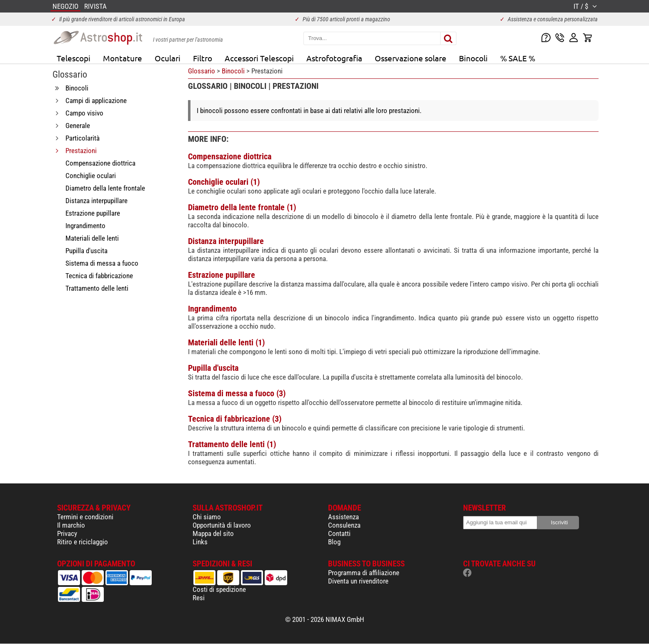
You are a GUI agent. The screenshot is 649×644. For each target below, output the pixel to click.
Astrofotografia (334, 58)
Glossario (202, 71)
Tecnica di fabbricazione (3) (235, 419)
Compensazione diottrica (230, 156)
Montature (123, 58)
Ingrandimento (212, 309)
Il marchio (71, 525)
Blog (334, 542)
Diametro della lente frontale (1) (242, 207)
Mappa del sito (213, 533)
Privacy (67, 533)
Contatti (339, 533)
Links (200, 542)
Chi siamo (207, 517)
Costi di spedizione (219, 589)
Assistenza (343, 517)
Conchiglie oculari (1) (224, 182)
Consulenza (344, 525)
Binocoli (473, 58)
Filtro (203, 58)
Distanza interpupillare (226, 241)
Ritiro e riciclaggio (83, 542)
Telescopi (74, 58)
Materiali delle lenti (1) (226, 342)
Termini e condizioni (85, 517)
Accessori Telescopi (259, 58)
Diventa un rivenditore (358, 581)
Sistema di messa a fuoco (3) (237, 393)
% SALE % (518, 58)
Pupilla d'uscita (213, 368)
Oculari (168, 58)
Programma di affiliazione (364, 573)
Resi (199, 598)
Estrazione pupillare (222, 275)
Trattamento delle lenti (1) (232, 444)
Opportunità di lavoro (222, 525)
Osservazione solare (411, 58)
